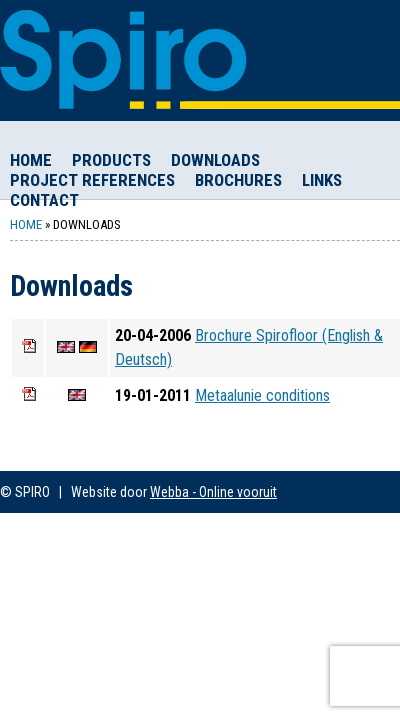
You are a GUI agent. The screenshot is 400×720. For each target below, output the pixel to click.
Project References (92, 180)
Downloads (215, 160)
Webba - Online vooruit (213, 492)
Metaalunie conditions (262, 395)
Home (31, 160)
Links (322, 180)
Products (111, 160)
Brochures (238, 180)
